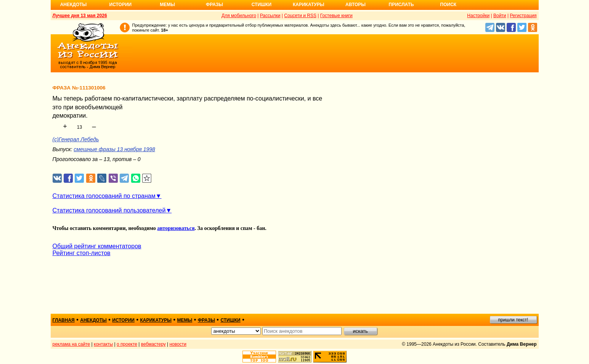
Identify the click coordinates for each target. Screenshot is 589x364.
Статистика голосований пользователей (109, 210)
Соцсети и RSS (300, 16)
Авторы (355, 5)
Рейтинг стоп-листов (82, 253)
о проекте (127, 344)
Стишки (262, 5)
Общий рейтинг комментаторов (97, 246)
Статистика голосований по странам (104, 196)
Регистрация (523, 16)
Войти (500, 16)
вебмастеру (153, 344)
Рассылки (270, 16)
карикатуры (156, 320)
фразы (206, 320)
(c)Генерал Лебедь (76, 139)
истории (123, 320)
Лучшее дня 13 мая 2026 (80, 16)
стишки (230, 320)
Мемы (167, 5)
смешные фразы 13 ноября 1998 (114, 149)
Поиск (449, 5)
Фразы (214, 5)
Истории (121, 5)
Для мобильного (239, 16)
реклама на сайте (71, 344)
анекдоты (93, 320)
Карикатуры (309, 5)
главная (64, 320)
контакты (103, 344)
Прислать (401, 5)
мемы (185, 320)
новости (178, 344)
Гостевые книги (336, 16)
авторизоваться (176, 228)
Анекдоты (74, 5)
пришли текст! (513, 320)
